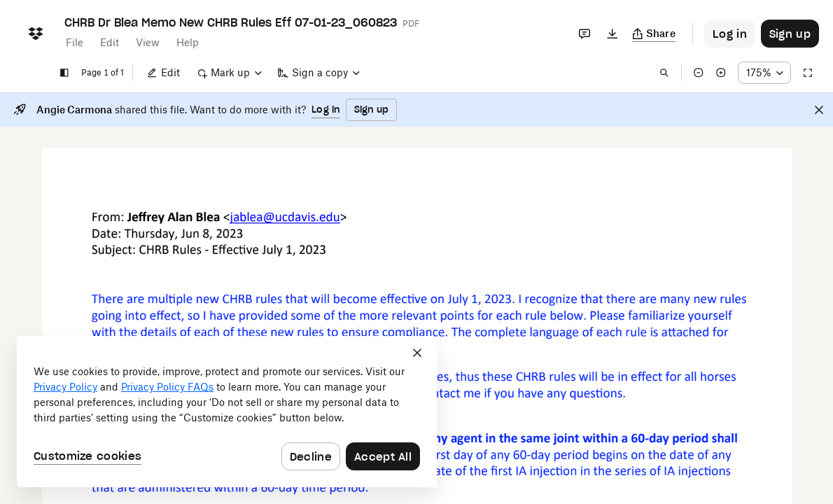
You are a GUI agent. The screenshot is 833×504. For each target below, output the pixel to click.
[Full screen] (808, 73)
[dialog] (227, 412)
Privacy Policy (65, 387)
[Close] (819, 110)
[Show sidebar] (64, 73)
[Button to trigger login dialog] (730, 34)
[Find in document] (664, 73)
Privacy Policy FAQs (167, 387)
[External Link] (226, 217)
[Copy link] (654, 34)
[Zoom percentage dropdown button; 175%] (764, 73)
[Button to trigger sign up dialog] (790, 34)
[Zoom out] (699, 73)
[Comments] (584, 34)
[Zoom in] (721, 73)
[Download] (612, 34)
